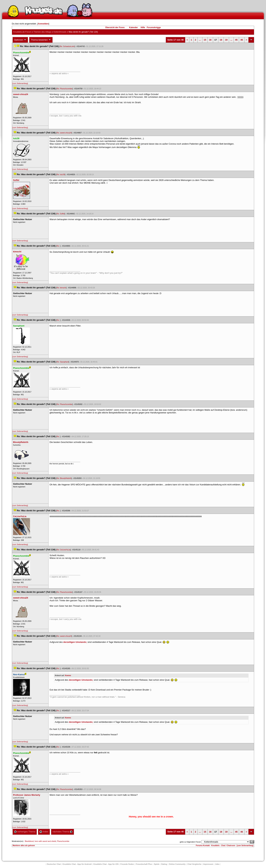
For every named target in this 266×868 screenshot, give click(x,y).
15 (205, 40)
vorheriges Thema (25, 832)
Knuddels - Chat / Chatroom (223, 845)
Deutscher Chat (54, 864)
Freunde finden (127, 864)
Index (44, 832)
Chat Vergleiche (194, 864)
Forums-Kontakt (203, 845)
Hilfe (143, 27)
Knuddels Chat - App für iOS (106, 864)
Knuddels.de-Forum (22, 32)
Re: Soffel (61, 214)
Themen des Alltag (42, 32)
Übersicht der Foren (115, 27)
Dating (164, 864)
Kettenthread (60, 32)
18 (221, 40)
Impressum (208, 864)
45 (236, 40)
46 (242, 40)
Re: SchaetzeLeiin (67, 46)
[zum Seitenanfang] (20, 83)
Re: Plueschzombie (64, 89)
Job (217, 864)
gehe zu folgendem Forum (190, 842)
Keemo (68, 675)
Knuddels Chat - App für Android (77, 864)
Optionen (20, 40)
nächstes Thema (63, 832)
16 (210, 40)
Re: (58, 246)
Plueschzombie (63, 841)
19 (226, 40)
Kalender (133, 27)
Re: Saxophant (63, 362)
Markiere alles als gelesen (24, 845)
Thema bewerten (41, 40)
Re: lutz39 (61, 174)
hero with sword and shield (45, 841)
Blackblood (29, 841)
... (200, 40)
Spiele (157, 864)
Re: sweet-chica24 (64, 133)
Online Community (177, 864)
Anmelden (43, 24)
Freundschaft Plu (144, 864)
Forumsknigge (154, 27)
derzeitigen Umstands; (75, 642)
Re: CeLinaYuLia (63, 550)
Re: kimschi (61, 288)
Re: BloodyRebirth (64, 478)
